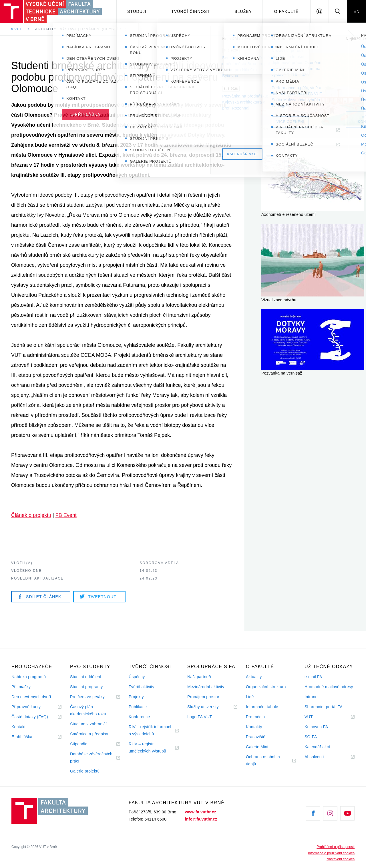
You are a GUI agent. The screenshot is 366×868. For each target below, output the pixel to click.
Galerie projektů (85, 771)
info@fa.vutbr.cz (201, 819)
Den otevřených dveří (31, 697)
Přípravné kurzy (26, 707)
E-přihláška (22, 737)
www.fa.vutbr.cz (201, 812)
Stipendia (79, 744)
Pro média (255, 717)
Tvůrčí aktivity (142, 687)
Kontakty (254, 727)
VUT (316, 717)
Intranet (312, 697)
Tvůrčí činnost (191, 11)
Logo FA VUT (200, 717)
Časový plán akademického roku (88, 710)
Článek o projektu (31, 515)
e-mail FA (313, 677)
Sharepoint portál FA (324, 707)
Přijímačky (21, 687)
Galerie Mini (257, 747)
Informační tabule (262, 707)
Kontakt (18, 727)
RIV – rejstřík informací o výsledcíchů (150, 730)
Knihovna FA (316, 727)
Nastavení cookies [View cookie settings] (341, 859)
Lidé (250, 697)
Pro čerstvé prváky (87, 697)
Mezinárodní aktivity (206, 687)
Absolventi (321, 757)
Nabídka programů (29, 677)
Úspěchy (137, 677)
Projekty (136, 697)
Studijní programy (86, 687)
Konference (139, 717)
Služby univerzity (203, 707)
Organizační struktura (266, 687)
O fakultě (287, 11)
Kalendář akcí (317, 747)
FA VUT (15, 29)
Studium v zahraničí (88, 724)
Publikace (138, 707)
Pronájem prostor (203, 697)
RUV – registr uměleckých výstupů (147, 747)
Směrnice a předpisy (89, 734)
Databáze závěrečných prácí (91, 757)
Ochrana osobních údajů (263, 760)
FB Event (66, 515)
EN (357, 11)
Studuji (137, 11)
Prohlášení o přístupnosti (336, 847)
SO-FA (311, 737)
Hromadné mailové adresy (329, 687)
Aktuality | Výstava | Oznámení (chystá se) (81, 29)
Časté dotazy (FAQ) (30, 717)
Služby (243, 11)
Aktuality (254, 677)
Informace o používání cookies (331, 853)
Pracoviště (256, 737)
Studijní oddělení (86, 677)
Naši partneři (199, 677)
